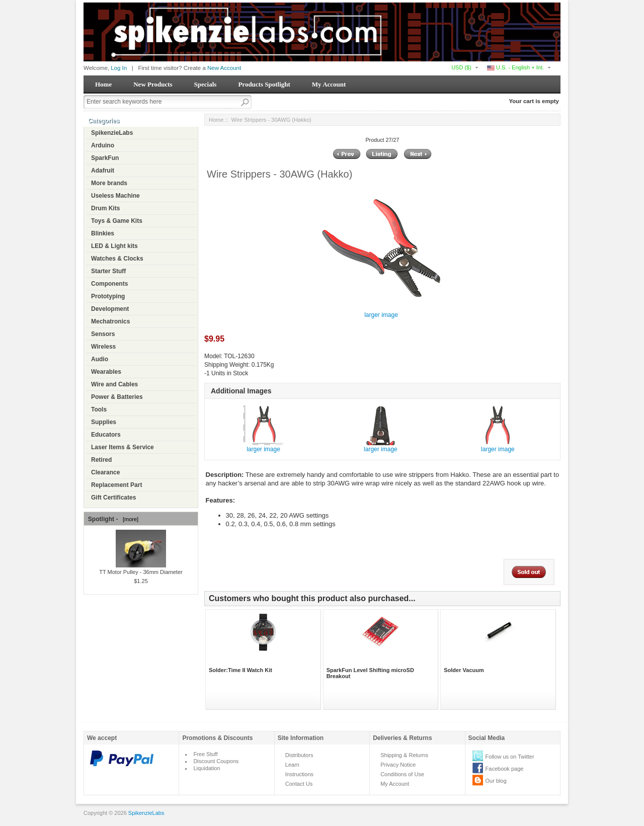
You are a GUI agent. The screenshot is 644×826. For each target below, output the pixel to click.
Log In (119, 68)
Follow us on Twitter (510, 757)
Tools (99, 409)
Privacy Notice (398, 765)
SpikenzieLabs (112, 133)
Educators (106, 435)
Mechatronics (110, 321)
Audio (100, 359)
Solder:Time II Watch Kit (240, 670)
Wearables (106, 372)
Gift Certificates (113, 498)
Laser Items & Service (123, 447)
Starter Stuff (108, 271)
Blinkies (103, 233)
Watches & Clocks (117, 259)
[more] (129, 519)
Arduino (103, 145)
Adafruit (103, 171)
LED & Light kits (114, 246)
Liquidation (207, 768)
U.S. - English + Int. (515, 67)
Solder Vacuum (464, 670)
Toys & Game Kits (117, 221)
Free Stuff (205, 754)
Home (103, 84)
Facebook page (505, 769)
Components (109, 284)
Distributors (299, 755)
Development (110, 309)
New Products (153, 84)
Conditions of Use (402, 774)
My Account (329, 84)
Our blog (496, 781)
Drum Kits (105, 208)
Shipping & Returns (404, 755)
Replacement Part (116, 485)
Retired (101, 460)
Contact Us (299, 784)
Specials (206, 84)
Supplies (104, 422)
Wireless (103, 347)
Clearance (105, 472)
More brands (109, 183)
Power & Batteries (117, 397)
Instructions (299, 774)
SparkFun (105, 158)
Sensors (103, 334)
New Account (224, 68)
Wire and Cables (114, 384)
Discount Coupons (216, 761)
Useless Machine (115, 196)
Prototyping (108, 296)
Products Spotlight (264, 84)
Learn (292, 765)
